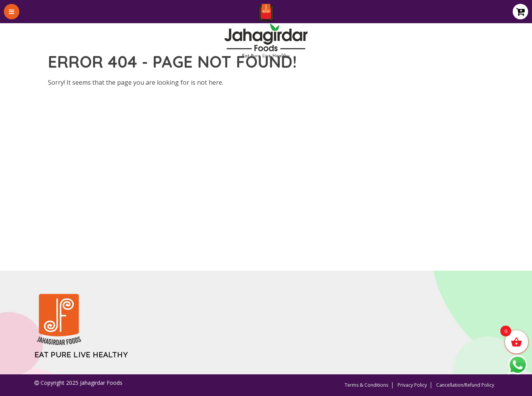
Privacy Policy (412, 385)
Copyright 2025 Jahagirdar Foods (81, 383)
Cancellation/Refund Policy (465, 385)
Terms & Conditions (366, 385)
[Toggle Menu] (12, 12)
